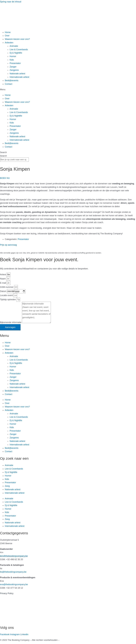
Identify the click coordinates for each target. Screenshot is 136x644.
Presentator (15, 63)
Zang (7, 486)
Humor (13, 56)
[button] (68, 90)
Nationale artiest (17, 74)
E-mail (3, 283)
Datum (3, 291)
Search (3, 152)
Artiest (3, 275)
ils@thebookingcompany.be (13, 572)
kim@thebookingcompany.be (14, 556)
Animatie (14, 46)
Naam (3, 279)
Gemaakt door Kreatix (70, 640)
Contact (9, 84)
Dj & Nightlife (16, 53)
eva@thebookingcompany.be (14, 584)
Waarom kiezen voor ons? (17, 39)
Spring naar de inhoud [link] (11, 2)
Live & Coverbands (19, 50)
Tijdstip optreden (8, 300)
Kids (12, 60)
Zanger (13, 67)
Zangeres (14, 70)
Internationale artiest (19, 77)
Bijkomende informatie (11, 322)
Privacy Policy (7, 593)
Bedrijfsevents (12, 80)
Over (7, 36)
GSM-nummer (7, 287)
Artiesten (9, 43)
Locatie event (7, 295)
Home (8, 32)
